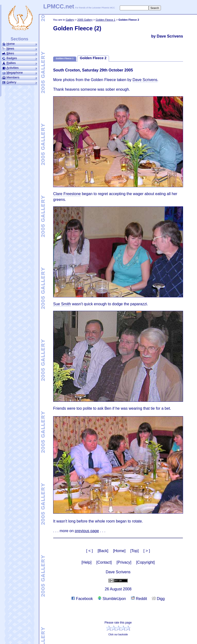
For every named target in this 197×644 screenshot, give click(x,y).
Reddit (139, 599)
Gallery (70, 20)
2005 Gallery (85, 20)
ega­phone (19, 73)
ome (19, 44)
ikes (19, 53)
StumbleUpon (112, 599)
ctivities (19, 68)
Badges (19, 58)
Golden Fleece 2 (93, 58)
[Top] (135, 551)
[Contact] (104, 562)
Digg (158, 599)
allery (19, 82)
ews (19, 49)
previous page (87, 531)
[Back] (103, 551)
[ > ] (147, 551)
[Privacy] (124, 562)
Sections (19, 39)
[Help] (87, 562)
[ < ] (90, 551)
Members (19, 77)
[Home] (119, 551)
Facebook (82, 599)
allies (19, 63)
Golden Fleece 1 (105, 20)
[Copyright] (145, 562)
